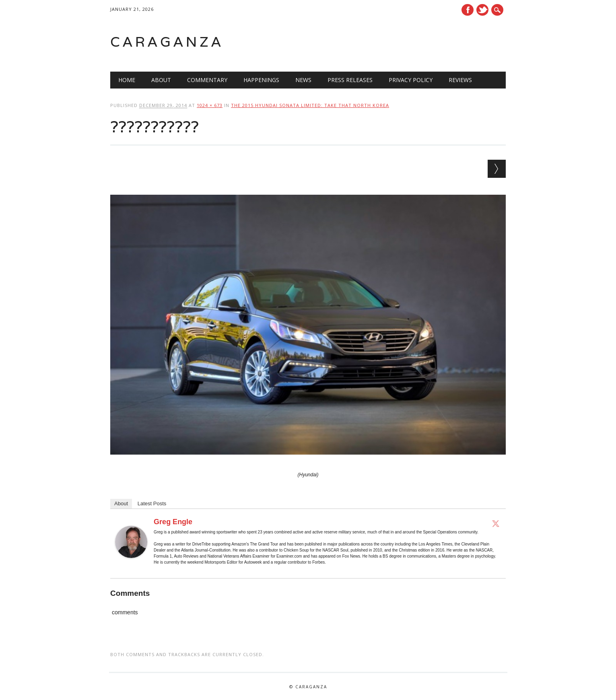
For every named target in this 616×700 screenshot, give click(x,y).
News (303, 80)
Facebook (468, 10)
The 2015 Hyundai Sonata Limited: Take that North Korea (310, 105)
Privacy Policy (411, 80)
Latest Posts (152, 503)
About (161, 80)
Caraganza (167, 42)
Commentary (207, 80)
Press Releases (350, 80)
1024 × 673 (210, 105)
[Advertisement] (404, 42)
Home (127, 80)
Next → (497, 169)
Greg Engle (173, 522)
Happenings (261, 80)
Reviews (460, 80)
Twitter (482, 10)
